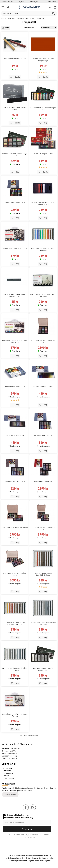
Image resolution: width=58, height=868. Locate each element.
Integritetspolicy (9, 778)
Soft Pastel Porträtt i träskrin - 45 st (43, 341)
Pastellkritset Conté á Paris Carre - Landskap (15, 341)
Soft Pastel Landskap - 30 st (15, 481)
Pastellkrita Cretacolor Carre (15, 59)
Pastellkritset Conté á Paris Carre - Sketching (43, 295)
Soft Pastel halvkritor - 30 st (43, 386)
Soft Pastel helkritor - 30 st (43, 435)
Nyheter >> (23, 2)
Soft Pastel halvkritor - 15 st (15, 386)
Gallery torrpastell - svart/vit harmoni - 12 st (43, 669)
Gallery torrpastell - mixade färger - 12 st (43, 109)
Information (52, 2)
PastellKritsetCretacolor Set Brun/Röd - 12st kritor (15, 623)
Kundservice (8, 768)
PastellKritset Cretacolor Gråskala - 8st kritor (43, 623)
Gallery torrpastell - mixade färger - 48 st (15, 155)
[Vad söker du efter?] (29, 13)
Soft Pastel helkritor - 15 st (15, 435)
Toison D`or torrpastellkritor (43, 154)
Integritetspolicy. (29, 837)
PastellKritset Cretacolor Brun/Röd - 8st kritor (43, 574)
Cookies (6, 776)
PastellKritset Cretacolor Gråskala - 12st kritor (15, 669)
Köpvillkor (7, 771)
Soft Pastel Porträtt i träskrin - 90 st (43, 528)
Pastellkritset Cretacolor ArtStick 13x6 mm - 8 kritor (43, 204)
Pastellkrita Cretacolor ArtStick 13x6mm (15, 109)
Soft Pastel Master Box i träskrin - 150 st (15, 574)
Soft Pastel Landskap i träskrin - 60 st (15, 528)
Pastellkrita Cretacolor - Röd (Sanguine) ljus (43, 60)
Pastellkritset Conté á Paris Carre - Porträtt (15, 715)
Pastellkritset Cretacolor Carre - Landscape (43, 250)
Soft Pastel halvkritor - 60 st (15, 203)
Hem (3, 18)
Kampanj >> (34, 2)
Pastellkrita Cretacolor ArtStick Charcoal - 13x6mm (15, 295)
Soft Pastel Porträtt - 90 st (43, 481)
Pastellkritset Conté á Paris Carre (15, 249)
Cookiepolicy (8, 773)
